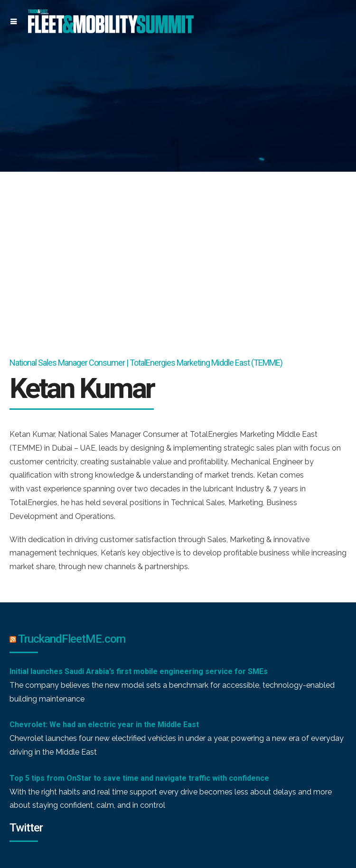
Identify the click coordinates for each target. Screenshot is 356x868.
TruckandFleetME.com (72, 639)
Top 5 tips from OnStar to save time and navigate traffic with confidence (139, 778)
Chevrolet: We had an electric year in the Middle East (104, 725)
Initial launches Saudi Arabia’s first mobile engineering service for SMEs (139, 671)
